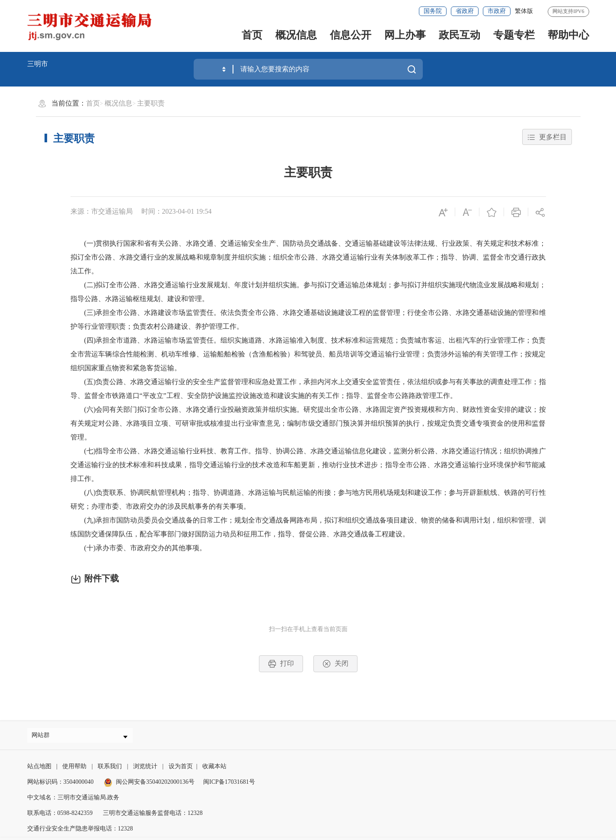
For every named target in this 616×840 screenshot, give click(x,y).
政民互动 (460, 35)
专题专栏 (514, 35)
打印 (281, 664)
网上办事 (405, 35)
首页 (252, 35)
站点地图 (39, 770)
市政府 (497, 11)
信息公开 (351, 35)
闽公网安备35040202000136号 (149, 785)
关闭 (335, 664)
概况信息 (296, 35)
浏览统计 (145, 770)
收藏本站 (214, 770)
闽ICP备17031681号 (229, 785)
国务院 (433, 11)
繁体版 (524, 11)
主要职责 (151, 103)
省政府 (465, 11)
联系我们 (110, 770)
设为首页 (181, 770)
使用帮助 (74, 770)
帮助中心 (568, 35)
